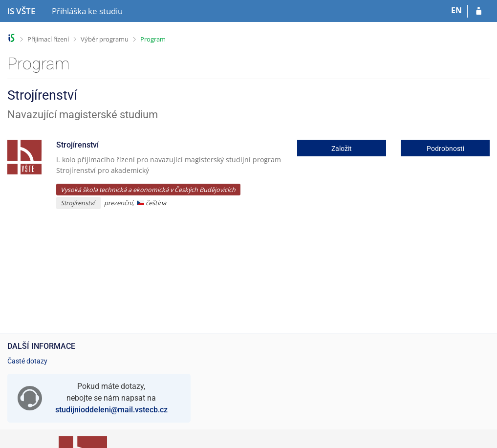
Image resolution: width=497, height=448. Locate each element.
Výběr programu (105, 39)
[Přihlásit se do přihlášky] (479, 11)
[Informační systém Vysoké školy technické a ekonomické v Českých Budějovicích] (21, 11)
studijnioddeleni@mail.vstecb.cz (111, 410)
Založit (342, 149)
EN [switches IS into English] (456, 10)
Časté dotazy (27, 361)
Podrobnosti (445, 149)
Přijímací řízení (48, 39)
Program (153, 39)
